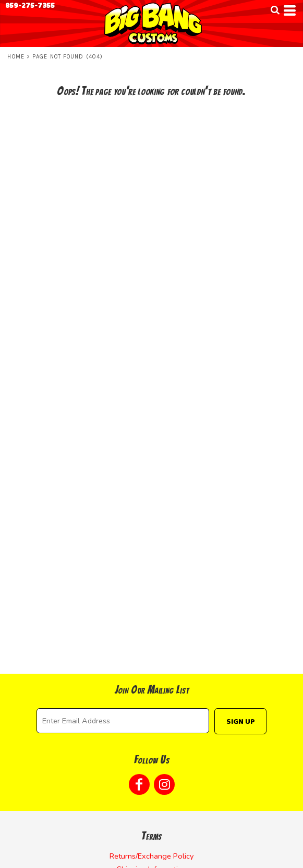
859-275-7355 (30, 6)
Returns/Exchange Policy (151, 856)
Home (16, 57)
